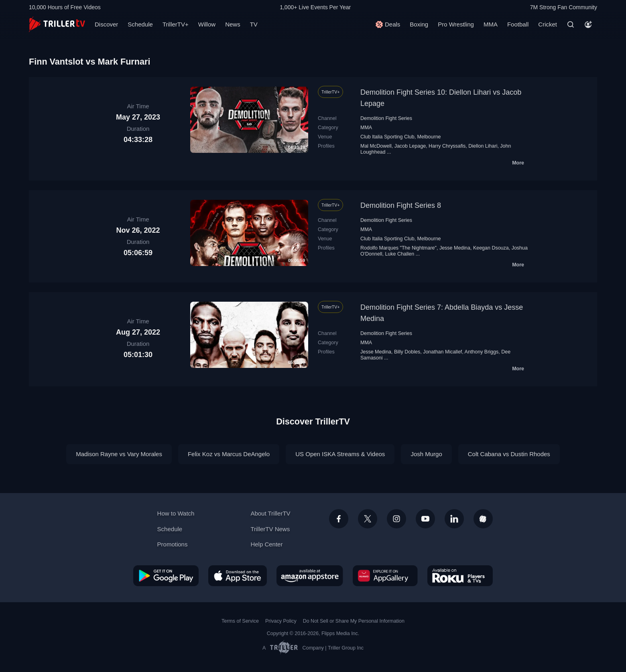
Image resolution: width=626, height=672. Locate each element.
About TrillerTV (270, 513)
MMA (491, 24)
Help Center (266, 544)
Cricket (548, 24)
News (233, 24)
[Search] (571, 24)
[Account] (588, 24)
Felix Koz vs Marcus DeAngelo (229, 454)
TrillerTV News (270, 529)
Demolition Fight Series (386, 118)
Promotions (173, 544)
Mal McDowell (376, 146)
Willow (207, 24)
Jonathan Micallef (442, 352)
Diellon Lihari (483, 146)
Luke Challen (399, 254)
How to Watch (176, 513)
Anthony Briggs (482, 352)
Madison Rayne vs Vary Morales (119, 454)
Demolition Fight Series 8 (401, 205)
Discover (106, 24)
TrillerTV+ (176, 24)
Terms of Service (240, 621)
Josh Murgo (426, 454)
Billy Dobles (407, 352)
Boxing (419, 24)
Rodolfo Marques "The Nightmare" (398, 248)
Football (518, 24)
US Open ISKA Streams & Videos (340, 454)
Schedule (140, 24)
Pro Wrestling (456, 24)
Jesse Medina (455, 248)
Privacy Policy (281, 621)
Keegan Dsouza (491, 248)
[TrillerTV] (57, 24)
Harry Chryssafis (447, 146)
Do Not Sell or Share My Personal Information (354, 621)
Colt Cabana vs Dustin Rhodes (509, 454)
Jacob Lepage (410, 146)
